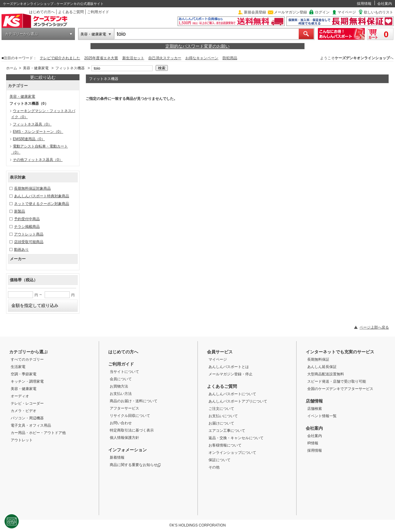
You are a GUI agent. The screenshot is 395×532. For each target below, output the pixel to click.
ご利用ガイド (98, 12)
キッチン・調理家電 (27, 381)
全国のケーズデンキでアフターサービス (340, 389)
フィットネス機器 (70, 68)
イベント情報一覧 (322, 416)
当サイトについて (124, 372)
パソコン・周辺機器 (27, 418)
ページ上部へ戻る (374, 327)
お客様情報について (225, 445)
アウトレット (22, 440)
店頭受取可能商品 (29, 242)
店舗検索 (315, 409)
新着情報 (117, 457)
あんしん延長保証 (322, 367)
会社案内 (385, 4)
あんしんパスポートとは (229, 367)
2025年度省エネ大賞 (101, 58)
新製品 (20, 211)
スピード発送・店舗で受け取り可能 (337, 381)
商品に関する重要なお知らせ (135, 465)
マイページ (347, 12)
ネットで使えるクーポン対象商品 (42, 204)
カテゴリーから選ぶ (21, 34)
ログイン (322, 12)
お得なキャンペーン (202, 58)
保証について (220, 460)
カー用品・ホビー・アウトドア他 (38, 433)
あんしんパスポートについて (232, 394)
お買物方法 (119, 386)
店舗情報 (314, 401)
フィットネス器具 (32, 124)
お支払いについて (223, 416)
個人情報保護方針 (124, 438)
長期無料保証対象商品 (32, 188)
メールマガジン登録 (290, 12)
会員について (121, 379)
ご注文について (221, 409)
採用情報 (364, 4)
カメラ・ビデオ (24, 411)
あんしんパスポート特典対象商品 (42, 196)
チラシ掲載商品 (27, 227)
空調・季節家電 (24, 374)
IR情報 (313, 443)
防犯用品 (230, 58)
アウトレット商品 (29, 234)
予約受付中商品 (27, 219)
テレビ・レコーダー (27, 403)
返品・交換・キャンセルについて (236, 438)
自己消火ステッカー (165, 58)
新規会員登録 (255, 12)
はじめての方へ (42, 12)
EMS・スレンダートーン (38, 132)
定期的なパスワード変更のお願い (197, 46)
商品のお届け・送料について (134, 401)
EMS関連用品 (29, 139)
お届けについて (221, 423)
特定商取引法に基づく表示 (132, 430)
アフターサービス (124, 408)
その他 (214, 467)
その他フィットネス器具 (38, 160)
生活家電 (18, 367)
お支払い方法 (121, 394)
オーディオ (20, 396)
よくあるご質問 (71, 12)
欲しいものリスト (378, 12)
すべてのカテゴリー (27, 359)
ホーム (12, 68)
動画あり (21, 250)
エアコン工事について (227, 431)
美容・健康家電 (93, 34)
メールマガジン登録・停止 (231, 374)
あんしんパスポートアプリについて (238, 401)
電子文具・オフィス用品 (31, 425)
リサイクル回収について (130, 416)
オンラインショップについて (232, 453)
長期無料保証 (318, 359)
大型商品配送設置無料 (326, 374)
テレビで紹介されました (60, 58)
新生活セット (133, 58)
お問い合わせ (121, 423)
